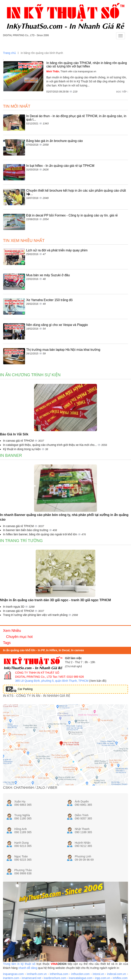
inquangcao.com (13, 974)
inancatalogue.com (81, 978)
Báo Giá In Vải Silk (14, 434)
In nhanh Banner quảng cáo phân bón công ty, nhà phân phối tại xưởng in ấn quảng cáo (64, 517)
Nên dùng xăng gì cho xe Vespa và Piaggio (57, 325)
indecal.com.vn (117, 974)
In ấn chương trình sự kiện (30, 375)
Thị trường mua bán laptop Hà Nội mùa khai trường (63, 350)
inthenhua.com (59, 974)
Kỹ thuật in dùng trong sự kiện (22, 449)
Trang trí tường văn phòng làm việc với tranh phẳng (36, 615)
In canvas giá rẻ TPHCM (19, 441)
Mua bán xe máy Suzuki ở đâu (48, 275)
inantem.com (11, 978)
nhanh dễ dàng (28, 968)
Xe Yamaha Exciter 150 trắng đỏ (49, 300)
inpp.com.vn (102, 978)
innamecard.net (32, 978)
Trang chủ (9, 53)
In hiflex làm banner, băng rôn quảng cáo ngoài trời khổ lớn (40, 534)
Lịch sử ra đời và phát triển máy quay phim (57, 250)
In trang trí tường (21, 541)
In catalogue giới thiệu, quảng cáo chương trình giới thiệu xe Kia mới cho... (50, 445)
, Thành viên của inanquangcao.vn (71, 71)
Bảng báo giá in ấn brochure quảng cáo (55, 141)
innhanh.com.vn (37, 974)
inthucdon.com (81, 974)
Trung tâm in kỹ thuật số (19, 964)
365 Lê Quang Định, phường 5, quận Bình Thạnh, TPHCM (52, 681)
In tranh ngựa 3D (14, 607)
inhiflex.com (120, 978)
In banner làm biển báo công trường (26, 530)
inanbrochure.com (55, 978)
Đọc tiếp (122, 92)
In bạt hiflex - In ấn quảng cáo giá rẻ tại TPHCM (60, 166)
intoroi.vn (98, 974)
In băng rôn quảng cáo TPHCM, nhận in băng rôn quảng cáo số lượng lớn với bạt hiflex (87, 65)
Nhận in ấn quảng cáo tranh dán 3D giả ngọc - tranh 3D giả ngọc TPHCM (55, 600)
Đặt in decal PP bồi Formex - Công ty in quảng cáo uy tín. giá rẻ (72, 215)
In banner (11, 455)
